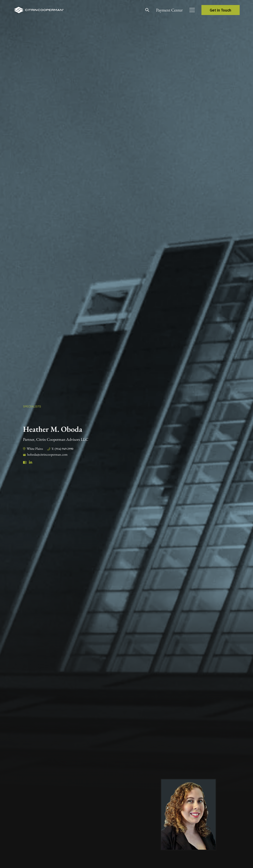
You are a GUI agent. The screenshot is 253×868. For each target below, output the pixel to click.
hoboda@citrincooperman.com (47, 454)
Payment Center (169, 10)
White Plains (35, 449)
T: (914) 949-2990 (62, 449)
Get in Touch (221, 10)
